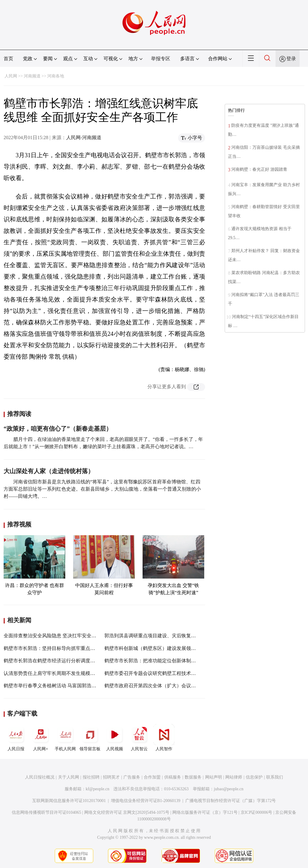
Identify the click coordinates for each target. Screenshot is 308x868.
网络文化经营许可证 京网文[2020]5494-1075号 (127, 812)
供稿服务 (173, 777)
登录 (291, 59)
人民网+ (41, 738)
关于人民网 (69, 777)
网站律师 (234, 777)
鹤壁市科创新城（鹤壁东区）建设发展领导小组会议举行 (165, 648)
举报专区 (161, 59)
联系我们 (275, 777)
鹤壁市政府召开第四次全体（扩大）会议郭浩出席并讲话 (165, 686)
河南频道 (32, 76)
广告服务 (132, 777)
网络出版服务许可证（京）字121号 (205, 812)
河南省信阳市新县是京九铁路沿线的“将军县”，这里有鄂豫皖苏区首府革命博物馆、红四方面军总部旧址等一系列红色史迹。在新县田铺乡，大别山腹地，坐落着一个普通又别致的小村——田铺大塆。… (102, 489)
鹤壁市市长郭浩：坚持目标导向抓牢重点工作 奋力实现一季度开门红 (76, 648)
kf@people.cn (98, 789)
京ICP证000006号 (257, 812)
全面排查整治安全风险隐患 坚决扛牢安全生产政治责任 (62, 636)
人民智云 (139, 738)
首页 (8, 59)
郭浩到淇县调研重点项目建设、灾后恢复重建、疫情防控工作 (169, 636)
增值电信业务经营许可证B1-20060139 (146, 801)
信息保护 (254, 777)
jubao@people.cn (229, 789)
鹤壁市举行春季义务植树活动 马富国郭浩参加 (52, 686)
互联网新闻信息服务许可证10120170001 (69, 801)
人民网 (11, 76)
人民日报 (16, 738)
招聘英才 (111, 777)
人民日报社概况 (40, 777)
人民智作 (164, 738)
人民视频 (115, 738)
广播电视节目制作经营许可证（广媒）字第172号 (231, 801)
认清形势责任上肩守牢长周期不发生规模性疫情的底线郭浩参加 (71, 673)
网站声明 (214, 777)
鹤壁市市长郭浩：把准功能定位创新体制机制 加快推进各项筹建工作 (177, 661)
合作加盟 (152, 777)
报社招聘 (91, 777)
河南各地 (56, 76)
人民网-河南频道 (84, 137)
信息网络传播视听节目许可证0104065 (46, 812)
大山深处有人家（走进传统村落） (49, 471)
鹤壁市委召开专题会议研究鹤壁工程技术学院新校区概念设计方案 (174, 673)
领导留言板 (90, 738)
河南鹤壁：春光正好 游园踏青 (259, 169)
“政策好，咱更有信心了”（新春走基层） (58, 429)
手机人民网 (65, 738)
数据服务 (193, 777)
